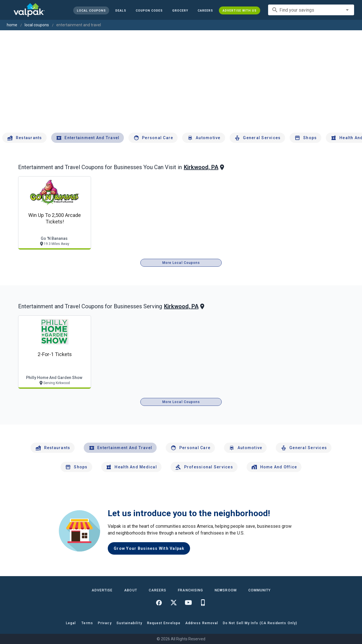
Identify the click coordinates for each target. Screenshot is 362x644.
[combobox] (311, 10)
